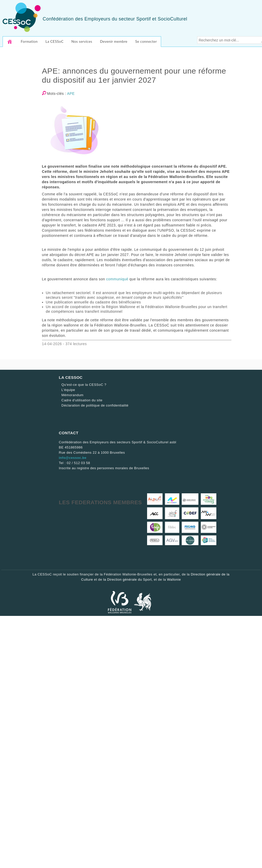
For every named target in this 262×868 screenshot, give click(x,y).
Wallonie (174, 579)
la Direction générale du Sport (127, 579)
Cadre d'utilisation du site (82, 400)
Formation (29, 41)
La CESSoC (54, 41)
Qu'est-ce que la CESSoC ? (84, 385)
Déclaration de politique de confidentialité (95, 405)
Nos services (82, 41)
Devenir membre (114, 41)
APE (71, 94)
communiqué (117, 279)
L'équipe (68, 390)
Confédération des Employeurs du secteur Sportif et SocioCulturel (115, 19)
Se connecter (146, 41)
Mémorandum (73, 395)
